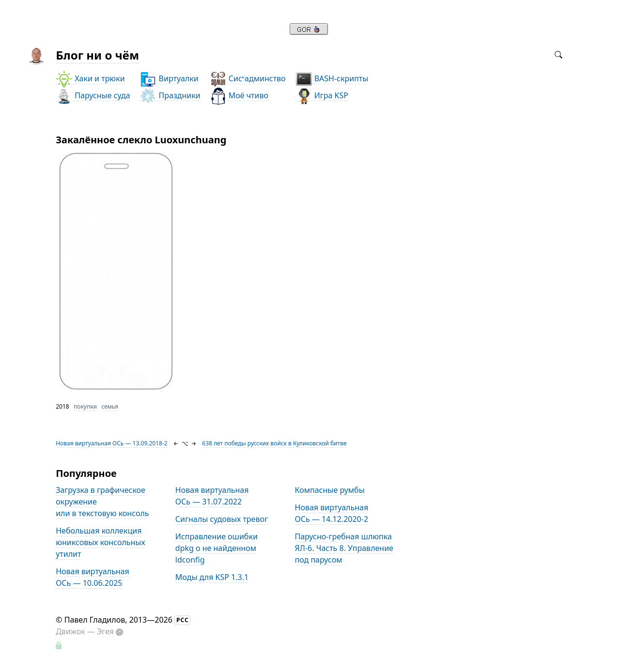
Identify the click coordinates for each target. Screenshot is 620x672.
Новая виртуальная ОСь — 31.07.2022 (212, 496)
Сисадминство (248, 79)
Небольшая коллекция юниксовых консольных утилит (100, 542)
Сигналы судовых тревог (222, 519)
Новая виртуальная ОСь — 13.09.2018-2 (112, 443)
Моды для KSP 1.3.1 (212, 577)
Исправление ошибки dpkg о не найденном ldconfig (217, 548)
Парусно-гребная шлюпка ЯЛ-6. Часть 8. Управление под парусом (344, 548)
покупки (85, 406)
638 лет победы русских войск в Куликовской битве (274, 443)
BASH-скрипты (332, 79)
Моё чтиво (239, 96)
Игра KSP (322, 96)
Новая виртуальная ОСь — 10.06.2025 (93, 577)
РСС (183, 620)
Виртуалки (169, 79)
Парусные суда (93, 96)
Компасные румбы (330, 490)
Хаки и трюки (90, 79)
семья (110, 406)
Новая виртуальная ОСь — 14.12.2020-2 (332, 513)
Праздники (170, 96)
